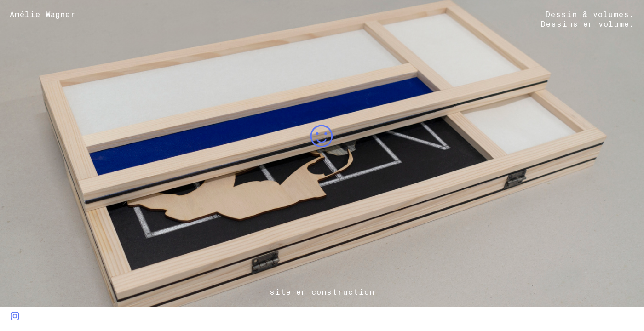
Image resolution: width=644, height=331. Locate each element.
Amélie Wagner (48, 14)
